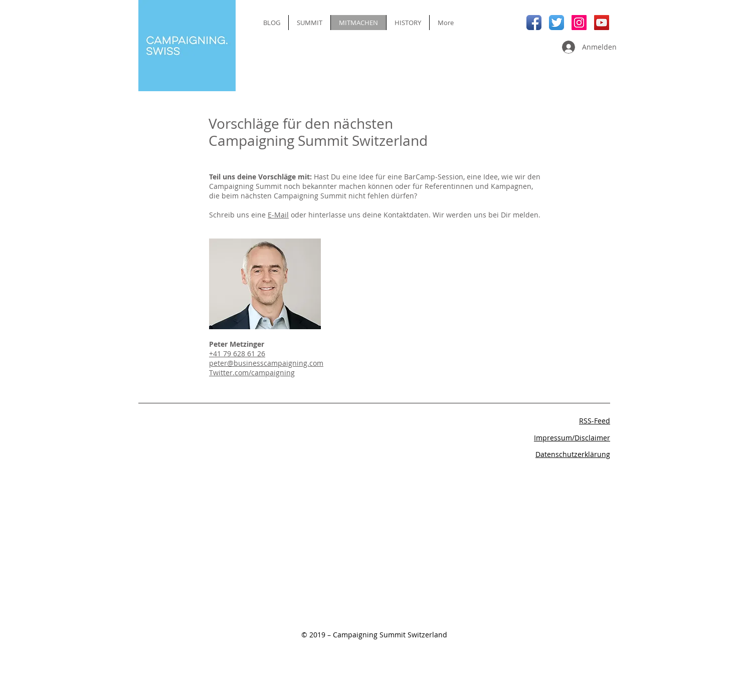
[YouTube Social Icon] (602, 23)
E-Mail (278, 215)
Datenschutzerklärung (573, 454)
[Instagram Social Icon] (579, 23)
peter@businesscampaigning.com (266, 363)
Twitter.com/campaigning (252, 373)
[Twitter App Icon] (556, 23)
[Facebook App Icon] (534, 23)
